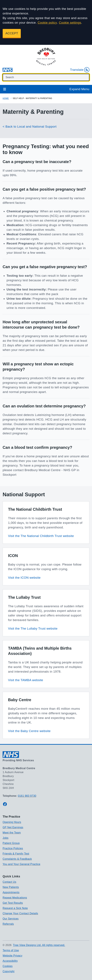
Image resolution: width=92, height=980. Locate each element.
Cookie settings (70, 23)
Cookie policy (47, 23)
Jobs (5, 838)
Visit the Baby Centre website (29, 731)
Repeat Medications (15, 898)
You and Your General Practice (21, 864)
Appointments (11, 892)
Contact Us (9, 882)
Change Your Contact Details (20, 913)
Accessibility (10, 961)
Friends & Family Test (16, 854)
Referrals (8, 924)
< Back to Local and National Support (30, 127)
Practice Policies (13, 848)
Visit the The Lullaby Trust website (33, 629)
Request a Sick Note (15, 908)
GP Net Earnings (13, 827)
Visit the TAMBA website (26, 680)
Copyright (9, 971)
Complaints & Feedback (17, 859)
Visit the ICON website (24, 578)
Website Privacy (12, 956)
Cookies (8, 966)
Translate (80, 70)
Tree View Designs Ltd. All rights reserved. (39, 945)
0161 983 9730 (27, 796)
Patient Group (11, 843)
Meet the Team (12, 833)
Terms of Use (11, 950)
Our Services (11, 919)
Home (6, 98)
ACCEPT (12, 33)
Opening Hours (12, 822)
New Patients (11, 887)
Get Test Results (13, 903)
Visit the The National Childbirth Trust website (41, 536)
